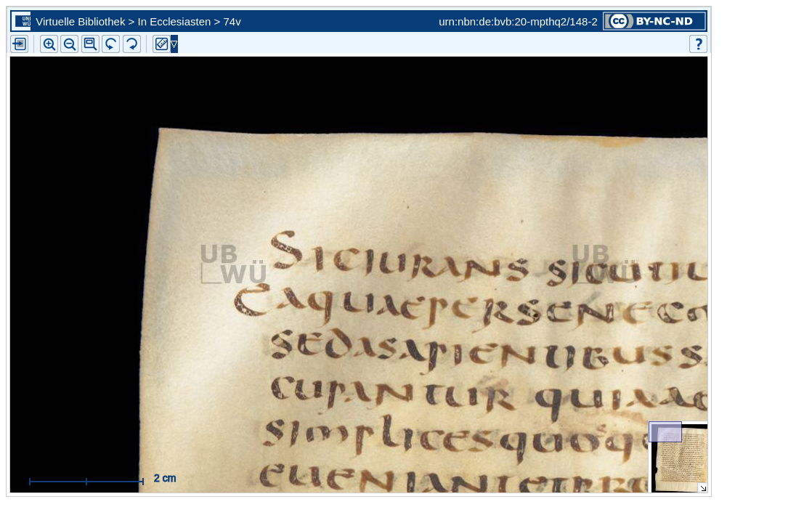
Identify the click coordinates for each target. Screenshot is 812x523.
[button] (90, 44)
